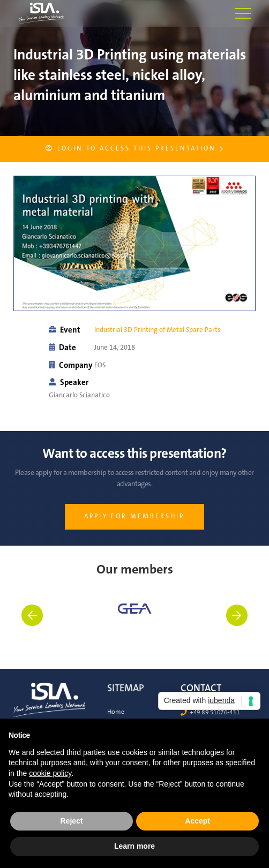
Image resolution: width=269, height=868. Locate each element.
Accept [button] (197, 821)
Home (116, 712)
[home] (32, 13)
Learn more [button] (134, 846)
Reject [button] (71, 821)
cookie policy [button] (50, 773)
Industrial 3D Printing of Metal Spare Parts (157, 330)
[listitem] (134, 623)
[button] (243, 13)
